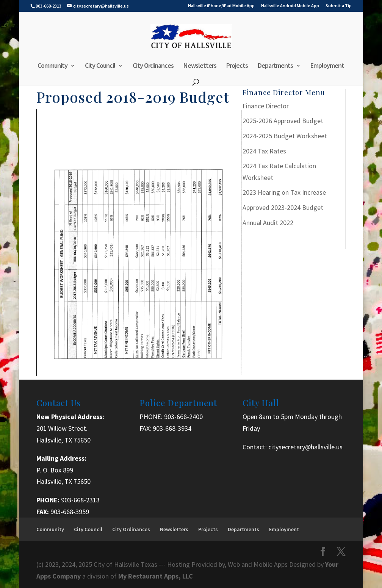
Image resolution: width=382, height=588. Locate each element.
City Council (100, 66)
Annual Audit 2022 (268, 223)
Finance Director (266, 106)
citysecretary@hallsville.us (305, 447)
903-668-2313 (80, 500)
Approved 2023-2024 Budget (283, 207)
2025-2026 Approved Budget (283, 121)
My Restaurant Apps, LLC (156, 576)
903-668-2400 (183, 417)
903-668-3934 (172, 428)
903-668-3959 (70, 512)
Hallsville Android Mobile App (290, 6)
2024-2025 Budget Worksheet (285, 136)
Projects (237, 66)
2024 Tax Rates (264, 151)
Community (52, 66)
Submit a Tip (339, 6)
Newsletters (200, 66)
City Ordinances (153, 66)
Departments (275, 66)
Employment (327, 66)
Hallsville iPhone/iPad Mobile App (221, 6)
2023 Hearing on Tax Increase (284, 192)
